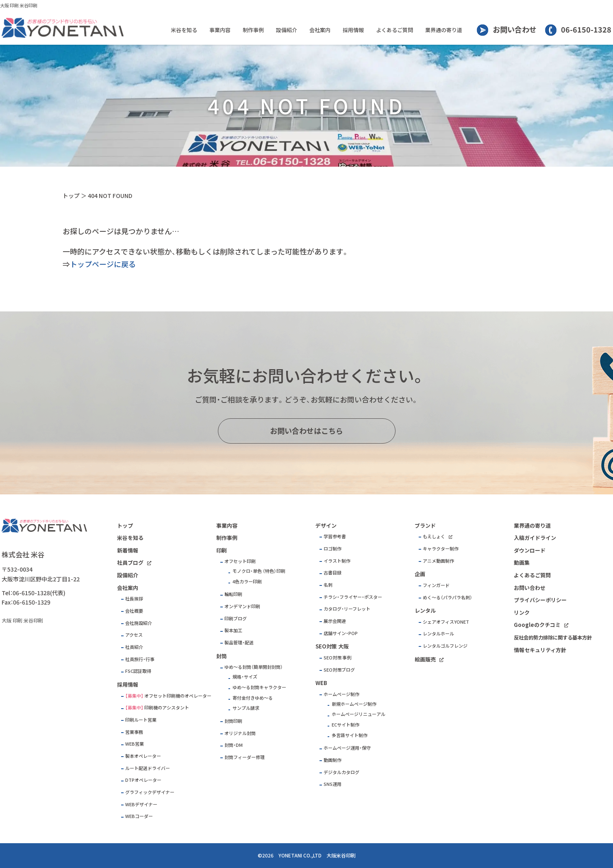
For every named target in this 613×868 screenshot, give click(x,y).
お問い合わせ (515, 29)
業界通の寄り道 (444, 30)
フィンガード (436, 585)
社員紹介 (134, 647)
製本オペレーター (143, 756)
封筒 (222, 656)
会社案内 (320, 30)
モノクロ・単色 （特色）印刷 (259, 571)
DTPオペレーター (143, 780)
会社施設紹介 (139, 623)
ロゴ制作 (333, 549)
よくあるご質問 (395, 30)
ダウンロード (530, 550)
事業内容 (220, 30)
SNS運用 (333, 784)
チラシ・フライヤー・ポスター (353, 597)
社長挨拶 (134, 599)
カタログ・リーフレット (347, 609)
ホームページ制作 (341, 694)
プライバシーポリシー (540, 600)
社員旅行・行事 (140, 659)
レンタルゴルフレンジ (445, 646)
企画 (420, 574)
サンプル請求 (246, 708)
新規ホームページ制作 (354, 704)
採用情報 (353, 30)
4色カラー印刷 (247, 582)
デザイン (326, 525)
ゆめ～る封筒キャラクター (259, 687)
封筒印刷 (233, 721)
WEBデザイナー (141, 804)
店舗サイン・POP (341, 633)
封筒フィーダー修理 (245, 757)
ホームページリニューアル (359, 714)
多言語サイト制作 (350, 735)
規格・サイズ (245, 677)
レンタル (425, 610)
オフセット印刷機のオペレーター (178, 696)
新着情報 (128, 550)
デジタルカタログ (341, 772)
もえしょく (434, 536)
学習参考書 (335, 536)
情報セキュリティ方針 (540, 650)
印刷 (222, 550)
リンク (522, 612)
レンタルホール (438, 634)
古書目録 (333, 573)
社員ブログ (130, 562)
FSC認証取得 (138, 671)
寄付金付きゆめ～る (253, 698)
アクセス (134, 635)
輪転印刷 (233, 594)
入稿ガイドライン (535, 538)
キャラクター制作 (441, 549)
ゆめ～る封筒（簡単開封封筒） (254, 667)
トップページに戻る (103, 264)
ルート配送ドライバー (148, 768)
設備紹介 (287, 30)
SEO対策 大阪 (332, 646)
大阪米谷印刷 (341, 855)
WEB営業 (135, 744)
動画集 (522, 562)
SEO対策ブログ (339, 670)
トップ (71, 196)
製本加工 (233, 630)
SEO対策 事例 (337, 658)
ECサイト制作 (346, 725)
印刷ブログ (236, 619)
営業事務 (134, 732)
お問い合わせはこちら (306, 431)
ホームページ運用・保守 (347, 748)
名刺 (328, 585)
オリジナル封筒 (240, 733)
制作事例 (253, 30)
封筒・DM (234, 745)
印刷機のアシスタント (167, 708)
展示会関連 (335, 621)
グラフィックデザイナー (150, 792)
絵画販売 (425, 659)
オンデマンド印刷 (242, 606)
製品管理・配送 (239, 643)
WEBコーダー (139, 816)
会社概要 (134, 611)
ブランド (425, 525)
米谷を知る (184, 30)
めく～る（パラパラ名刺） (448, 597)
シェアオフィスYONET (446, 622)
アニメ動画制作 (438, 561)
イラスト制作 (337, 561)
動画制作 (333, 760)
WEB (321, 683)
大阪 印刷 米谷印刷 (19, 5)
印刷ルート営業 (141, 720)
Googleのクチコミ (537, 625)
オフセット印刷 (240, 561)
